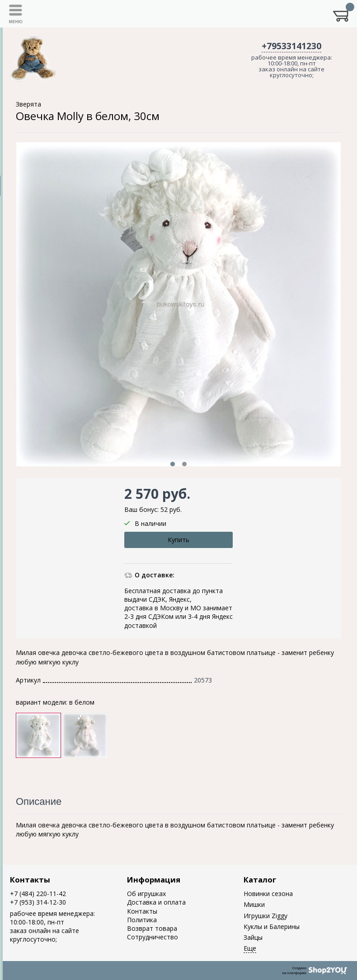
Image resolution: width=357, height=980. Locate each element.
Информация (154, 880)
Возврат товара (152, 928)
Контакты (30, 880)
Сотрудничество (153, 937)
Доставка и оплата (156, 902)
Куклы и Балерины (272, 927)
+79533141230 (291, 46)
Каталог (260, 880)
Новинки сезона (268, 894)
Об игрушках (146, 894)
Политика (142, 920)
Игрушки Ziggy (265, 916)
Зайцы (253, 937)
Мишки (254, 904)
